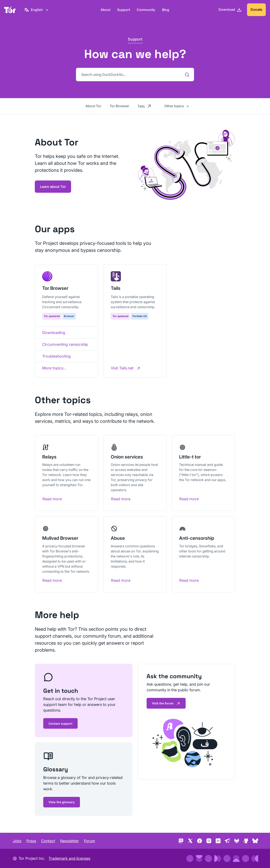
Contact (48, 841)
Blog (166, 10)
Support (124, 10)
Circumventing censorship (65, 344)
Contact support (60, 724)
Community (146, 10)
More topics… (54, 368)
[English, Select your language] (37, 10)
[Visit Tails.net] (126, 368)
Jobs (17, 841)
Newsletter (70, 841)
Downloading (54, 333)
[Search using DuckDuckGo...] (135, 75)
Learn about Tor (53, 187)
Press (31, 841)
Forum (90, 841)
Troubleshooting (56, 356)
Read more (52, 499)
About (105, 10)
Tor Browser (119, 106)
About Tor (93, 106)
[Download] (230, 10)
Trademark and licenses (69, 858)
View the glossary (62, 802)
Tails (145, 106)
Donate (256, 9)
